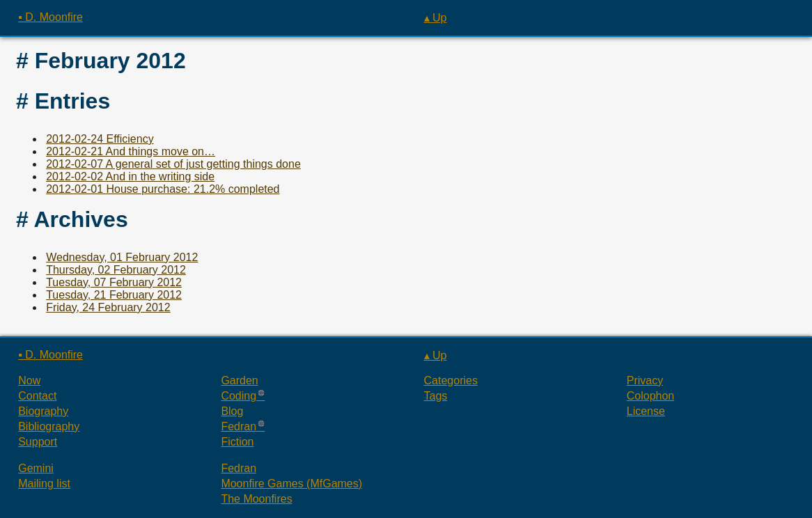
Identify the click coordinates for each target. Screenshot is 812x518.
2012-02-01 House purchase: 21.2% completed (163, 189)
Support (38, 442)
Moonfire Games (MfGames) (291, 484)
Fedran (239, 426)
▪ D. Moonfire (50, 17)
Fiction (237, 442)
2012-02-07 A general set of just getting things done (173, 164)
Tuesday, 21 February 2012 (114, 295)
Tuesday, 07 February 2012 (114, 282)
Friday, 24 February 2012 (108, 307)
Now (29, 380)
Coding (239, 396)
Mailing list (44, 484)
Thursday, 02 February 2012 (116, 270)
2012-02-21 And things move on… (131, 151)
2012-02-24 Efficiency (100, 139)
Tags (436, 396)
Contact (37, 396)
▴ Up (436, 18)
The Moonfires (256, 499)
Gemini (36, 468)
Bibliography (49, 426)
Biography (43, 411)
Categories (451, 380)
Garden (239, 380)
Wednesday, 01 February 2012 (122, 257)
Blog (232, 411)
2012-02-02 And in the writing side (130, 176)
